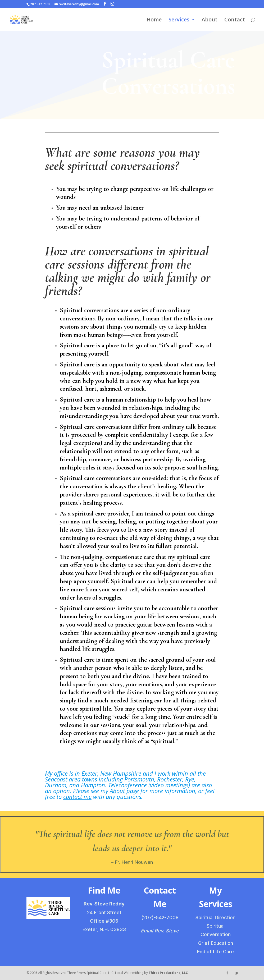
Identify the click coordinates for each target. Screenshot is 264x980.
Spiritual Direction (215, 917)
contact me (77, 797)
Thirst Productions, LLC (168, 973)
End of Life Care (215, 952)
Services (179, 20)
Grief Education (216, 943)
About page (124, 791)
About (210, 20)
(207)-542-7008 (160, 917)
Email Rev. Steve (160, 931)
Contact (235, 20)
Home (154, 20)
